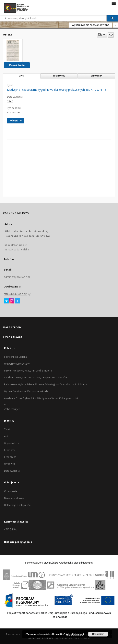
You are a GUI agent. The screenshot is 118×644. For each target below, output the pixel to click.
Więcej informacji (75, 634)
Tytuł (7, 429)
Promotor (10, 450)
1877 (10, 101)
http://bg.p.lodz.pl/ (15, 294)
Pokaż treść (17, 65)
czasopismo (14, 112)
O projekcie (11, 491)
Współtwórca (12, 443)
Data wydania (12, 471)
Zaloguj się (10, 529)
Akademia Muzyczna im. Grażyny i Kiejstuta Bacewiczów (36, 378)
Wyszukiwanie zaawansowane (90, 25)
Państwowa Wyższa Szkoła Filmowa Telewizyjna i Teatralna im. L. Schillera (46, 384)
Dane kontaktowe (14, 498)
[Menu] (113, 3)
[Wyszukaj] (112, 18)
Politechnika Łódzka (15, 357)
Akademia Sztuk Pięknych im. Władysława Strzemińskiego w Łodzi (41, 398)
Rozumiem (98, 634)
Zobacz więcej (12, 409)
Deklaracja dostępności (18, 505)
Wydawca (10, 464)
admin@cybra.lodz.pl (17, 277)
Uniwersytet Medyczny (17, 364)
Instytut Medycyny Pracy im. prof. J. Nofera (28, 371)
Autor (7, 436)
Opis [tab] (21, 76)
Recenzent (10, 457)
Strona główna (13, 337)
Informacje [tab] (59, 76)
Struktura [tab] (96, 76)
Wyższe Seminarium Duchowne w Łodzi (26, 391)
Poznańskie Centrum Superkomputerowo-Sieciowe (59, 638)
